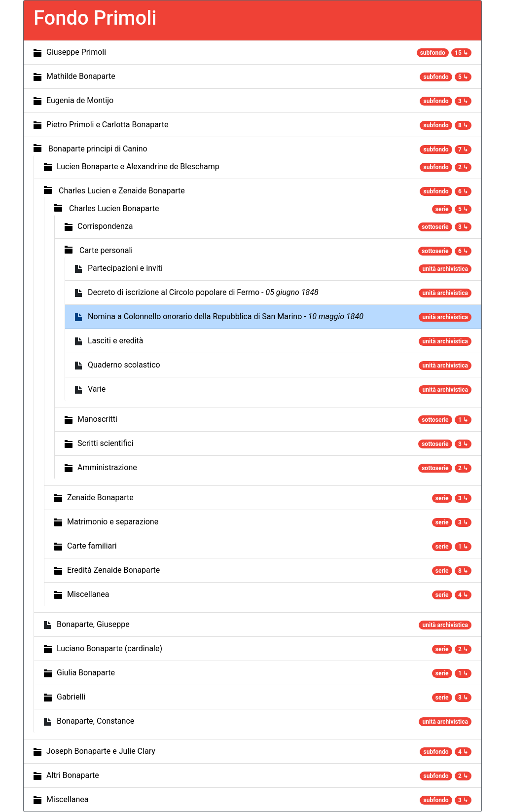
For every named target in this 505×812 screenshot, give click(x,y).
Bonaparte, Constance (95, 721)
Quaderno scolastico (124, 365)
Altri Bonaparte (73, 775)
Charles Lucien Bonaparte (114, 208)
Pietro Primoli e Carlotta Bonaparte (107, 125)
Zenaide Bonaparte (100, 498)
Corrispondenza (105, 226)
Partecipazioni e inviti (125, 268)
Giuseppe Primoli (76, 52)
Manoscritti (97, 419)
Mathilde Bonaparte (81, 76)
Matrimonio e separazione (113, 522)
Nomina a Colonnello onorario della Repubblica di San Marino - (226, 316)
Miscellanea (88, 594)
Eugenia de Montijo (80, 100)
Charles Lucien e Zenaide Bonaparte (122, 191)
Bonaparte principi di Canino (98, 149)
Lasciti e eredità (115, 341)
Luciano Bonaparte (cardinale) (109, 648)
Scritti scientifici (106, 443)
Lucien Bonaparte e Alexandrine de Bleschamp (138, 166)
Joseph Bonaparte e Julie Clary (101, 751)
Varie (97, 389)
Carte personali (106, 250)
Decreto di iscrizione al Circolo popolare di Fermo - (203, 292)
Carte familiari (92, 546)
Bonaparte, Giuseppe (93, 624)
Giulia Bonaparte (86, 673)
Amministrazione (107, 467)
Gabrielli (71, 697)
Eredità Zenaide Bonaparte (113, 570)
